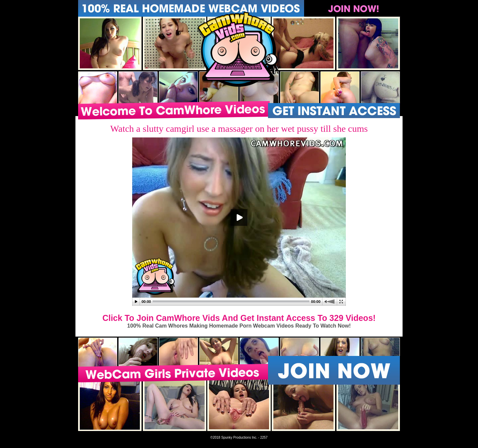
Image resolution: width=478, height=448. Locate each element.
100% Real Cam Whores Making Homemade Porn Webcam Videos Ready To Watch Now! (239, 326)
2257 (264, 437)
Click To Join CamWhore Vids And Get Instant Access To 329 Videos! (239, 318)
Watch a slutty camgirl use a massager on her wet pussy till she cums (239, 129)
